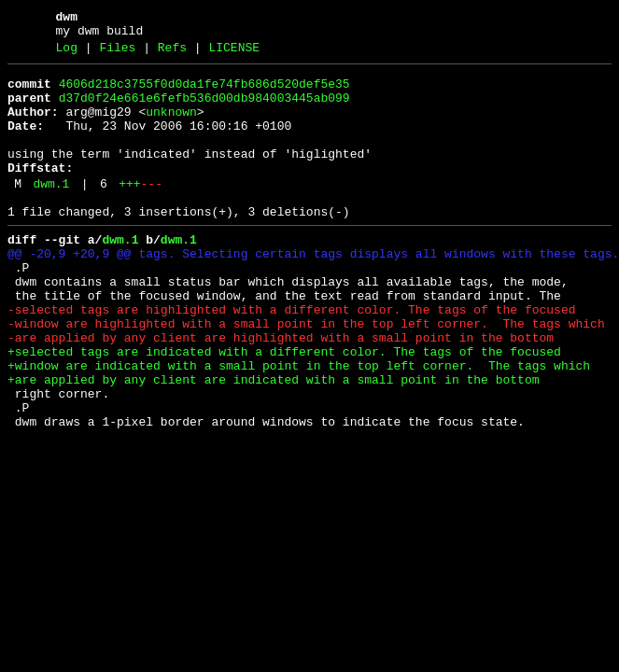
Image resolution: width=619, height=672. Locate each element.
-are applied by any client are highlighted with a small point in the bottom (281, 391)
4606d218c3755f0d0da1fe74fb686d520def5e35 (204, 92)
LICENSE (234, 53)
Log (67, 53)
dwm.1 (51, 212)
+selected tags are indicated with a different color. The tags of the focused (284, 408)
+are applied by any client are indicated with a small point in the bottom (273, 441)
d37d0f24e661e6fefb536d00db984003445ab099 (204, 109)
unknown (171, 126)
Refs (172, 53)
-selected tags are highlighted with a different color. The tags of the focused (291, 357)
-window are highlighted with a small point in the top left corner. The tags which (306, 374)
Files (117, 53)
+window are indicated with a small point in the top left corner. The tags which (299, 425)
